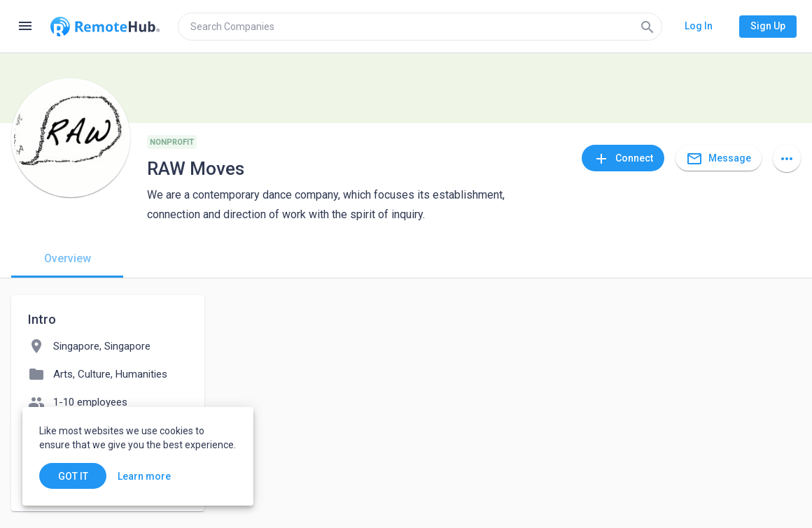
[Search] (647, 27)
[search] (420, 27)
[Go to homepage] (105, 27)
